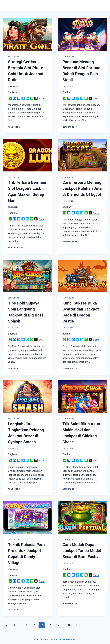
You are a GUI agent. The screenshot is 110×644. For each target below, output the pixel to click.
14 (26, 625)
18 (57, 625)
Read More (15, 127)
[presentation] (28, 35)
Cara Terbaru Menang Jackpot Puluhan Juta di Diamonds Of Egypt (82, 188)
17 (49, 625)
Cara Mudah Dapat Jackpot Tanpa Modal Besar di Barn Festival (82, 551)
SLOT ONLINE (14, 57)
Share (42, 99)
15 (34, 625)
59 (69, 625)
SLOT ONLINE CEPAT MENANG (59, 640)
